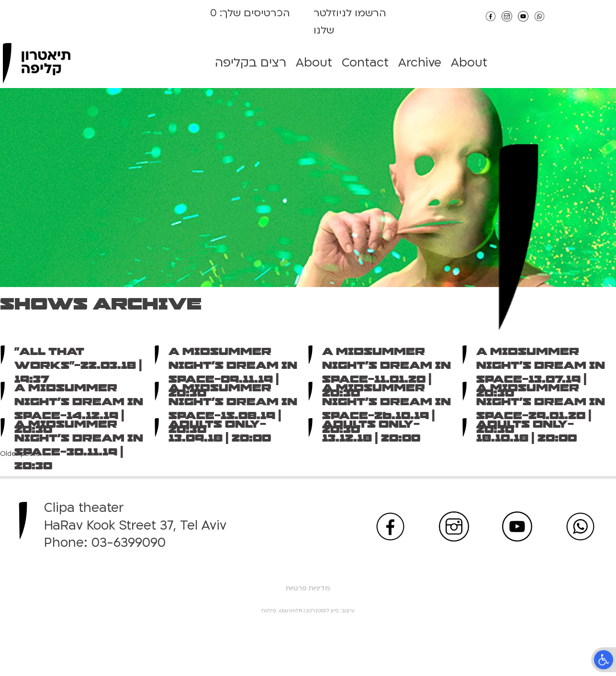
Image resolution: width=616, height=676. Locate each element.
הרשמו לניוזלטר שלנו (350, 22)
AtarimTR (290, 611)
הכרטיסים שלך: (253, 13)
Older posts (20, 454)
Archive (420, 63)
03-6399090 (129, 543)
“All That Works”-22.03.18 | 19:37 (78, 366)
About (314, 63)
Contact (365, 63)
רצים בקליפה (251, 63)
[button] (604, 660)
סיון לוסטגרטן (322, 611)
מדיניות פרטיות (308, 588)
